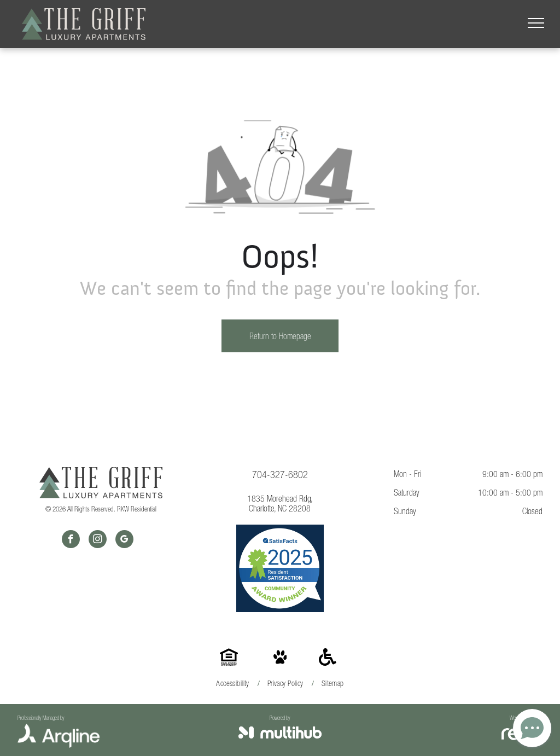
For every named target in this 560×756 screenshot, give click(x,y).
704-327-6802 (280, 475)
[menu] (536, 23)
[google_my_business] (124, 540)
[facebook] (71, 540)
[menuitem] (233, 684)
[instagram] (98, 540)
